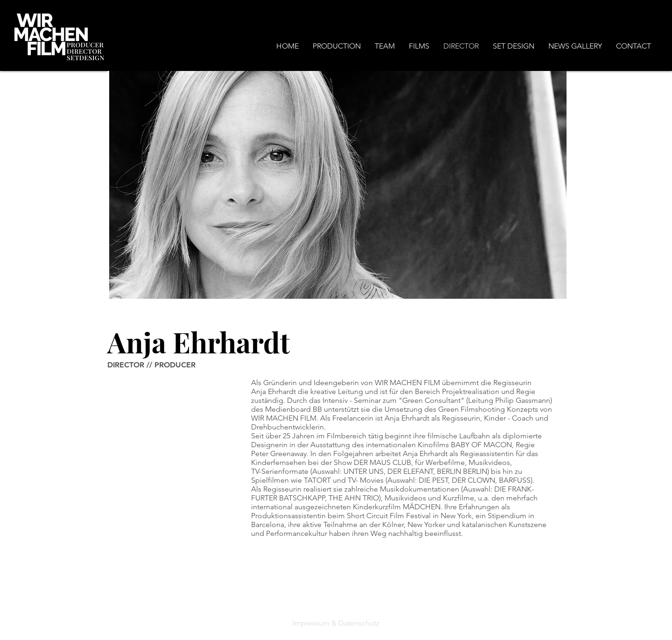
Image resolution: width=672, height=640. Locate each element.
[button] (337, 46)
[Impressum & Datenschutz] (336, 623)
